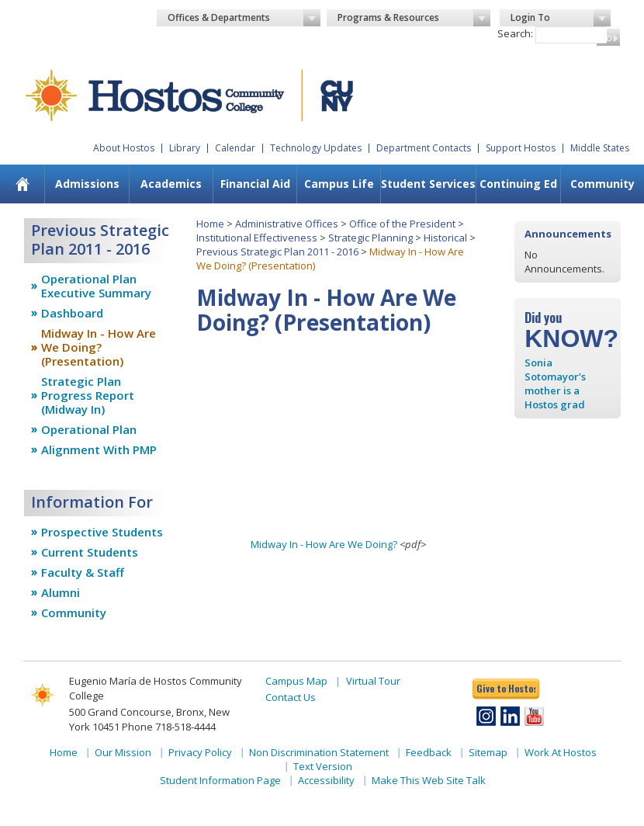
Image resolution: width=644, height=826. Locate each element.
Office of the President (402, 224)
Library (185, 148)
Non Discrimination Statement (319, 752)
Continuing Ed (518, 184)
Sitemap (488, 752)
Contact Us (291, 697)
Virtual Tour (373, 681)
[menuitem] (22, 184)
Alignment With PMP (99, 449)
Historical (445, 238)
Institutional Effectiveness (257, 238)
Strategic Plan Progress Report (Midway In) (88, 395)
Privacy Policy (200, 752)
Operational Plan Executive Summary (96, 286)
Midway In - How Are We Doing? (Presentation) (99, 347)
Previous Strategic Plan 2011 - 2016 (277, 252)
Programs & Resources (414, 18)
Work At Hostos (561, 752)
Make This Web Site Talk (429, 780)
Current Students (90, 552)
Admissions (87, 184)
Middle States (600, 148)
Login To (560, 18)
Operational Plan (89, 429)
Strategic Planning (370, 238)
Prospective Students (102, 532)
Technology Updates (316, 148)
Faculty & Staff (83, 572)
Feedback (429, 752)
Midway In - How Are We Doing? (324, 544)
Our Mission (123, 752)
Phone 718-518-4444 (169, 727)
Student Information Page (220, 780)
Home (210, 224)
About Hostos (124, 148)
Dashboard (72, 313)
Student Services (428, 184)
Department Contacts (424, 148)
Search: (515, 33)
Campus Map (296, 681)
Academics (171, 184)
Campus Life (339, 184)
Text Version (323, 766)
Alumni (61, 592)
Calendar (235, 148)
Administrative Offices (287, 224)
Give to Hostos (506, 688)
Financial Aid (255, 184)
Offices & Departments (244, 18)
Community (602, 184)
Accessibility (326, 780)
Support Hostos (521, 148)
